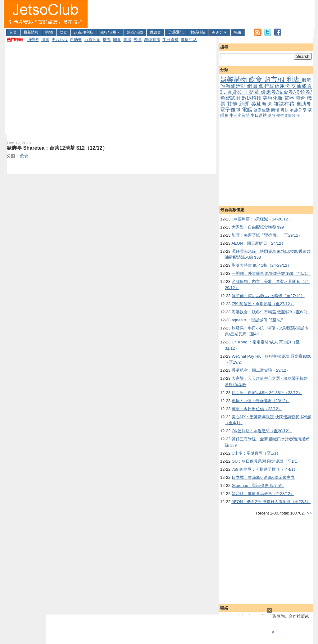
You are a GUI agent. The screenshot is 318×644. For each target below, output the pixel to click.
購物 (49, 32)
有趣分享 (220, 32)
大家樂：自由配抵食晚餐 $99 (258, 227)
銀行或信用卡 (275, 86)
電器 (127, 40)
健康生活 (189, 40)
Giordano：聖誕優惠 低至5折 (258, 485)
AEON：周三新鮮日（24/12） (258, 243)
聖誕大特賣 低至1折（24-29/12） (261, 265)
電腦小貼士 (293, 116)
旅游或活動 (234, 86)
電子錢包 (231, 110)
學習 (281, 115)
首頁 (13, 32)
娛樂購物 (234, 79)
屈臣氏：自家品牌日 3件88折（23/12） (267, 393)
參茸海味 (262, 104)
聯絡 (238, 32)
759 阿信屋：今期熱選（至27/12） (263, 304)
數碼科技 (198, 32)
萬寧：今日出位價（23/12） (257, 409)
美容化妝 (60, 40)
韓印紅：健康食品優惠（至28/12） (263, 494)
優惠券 (155, 32)
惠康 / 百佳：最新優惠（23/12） (261, 401)
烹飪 (272, 115)
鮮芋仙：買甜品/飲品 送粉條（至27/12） (268, 296)
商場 (276, 110)
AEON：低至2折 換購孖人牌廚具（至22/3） (271, 502)
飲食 (63, 32)
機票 (107, 40)
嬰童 (138, 40)
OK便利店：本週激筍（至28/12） (262, 431)
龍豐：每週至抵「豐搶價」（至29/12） (267, 235)
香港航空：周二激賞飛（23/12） (261, 370)
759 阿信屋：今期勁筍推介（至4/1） (265, 469)
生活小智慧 (240, 115)
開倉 (117, 40)
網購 (253, 86)
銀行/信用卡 (110, 32)
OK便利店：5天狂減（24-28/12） (262, 219)
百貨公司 (93, 40)
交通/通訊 (176, 32)
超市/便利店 (84, 32)
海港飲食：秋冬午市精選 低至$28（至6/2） (271, 312)
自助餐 (76, 40)
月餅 (285, 110)
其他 (233, 104)
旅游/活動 (135, 32)
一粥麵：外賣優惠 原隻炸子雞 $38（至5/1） (271, 273)
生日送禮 (170, 40)
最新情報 (31, 32)
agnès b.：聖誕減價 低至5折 (257, 320)
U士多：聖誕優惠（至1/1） (256, 453)
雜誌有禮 (152, 40)
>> (309, 513)
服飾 (45, 40)
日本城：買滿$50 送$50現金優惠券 (263, 477)
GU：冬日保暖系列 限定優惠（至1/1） (266, 461)
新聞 (245, 104)
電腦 (248, 110)
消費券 (33, 40)
